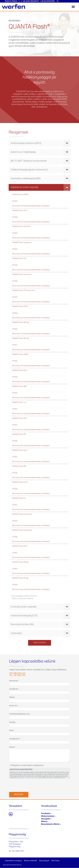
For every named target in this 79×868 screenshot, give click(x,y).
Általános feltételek (30, 861)
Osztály (12, 722)
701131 (15, 425)
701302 (15, 217)
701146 (15, 537)
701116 (15, 473)
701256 (15, 377)
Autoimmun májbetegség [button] (41, 152)
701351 (15, 249)
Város (11, 731)
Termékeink (46, 814)
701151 (15, 553)
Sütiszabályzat (44, 861)
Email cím (13, 706)
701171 (15, 345)
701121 (15, 505)
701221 (15, 297)
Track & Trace (12, 1)
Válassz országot (31, 1)
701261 (15, 521)
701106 (15, 585)
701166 (15, 329)
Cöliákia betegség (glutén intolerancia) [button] (41, 170)
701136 (15, 441)
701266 (15, 313)
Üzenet (12, 747)
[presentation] (25, 785)
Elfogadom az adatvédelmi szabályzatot (27, 765)
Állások (44, 821)
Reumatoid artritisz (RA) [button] (41, 624)
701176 (15, 361)
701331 (15, 201)
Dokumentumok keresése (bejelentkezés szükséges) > (31, 206)
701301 (15, 233)
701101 (15, 569)
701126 (15, 265)
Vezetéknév (14, 689)
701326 (15, 489)
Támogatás (46, 819)
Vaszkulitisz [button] (41, 633)
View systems (40, 643)
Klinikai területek (48, 816)
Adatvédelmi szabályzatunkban (28, 778)
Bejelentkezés (48, 1)
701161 (15, 409)
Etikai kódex (55, 861)
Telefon (12, 697)
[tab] (39, 143)
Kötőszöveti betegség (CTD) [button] (41, 616)
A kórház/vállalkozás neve (19, 714)
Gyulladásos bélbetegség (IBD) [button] (41, 179)
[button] (39, 161)
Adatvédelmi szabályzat (13, 861)
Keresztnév (14, 681)
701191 (15, 457)
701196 (15, 281)
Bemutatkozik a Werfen (50, 824)
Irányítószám (14, 739)
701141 (15, 393)
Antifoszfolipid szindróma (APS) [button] (41, 143)
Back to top (73, 862)
